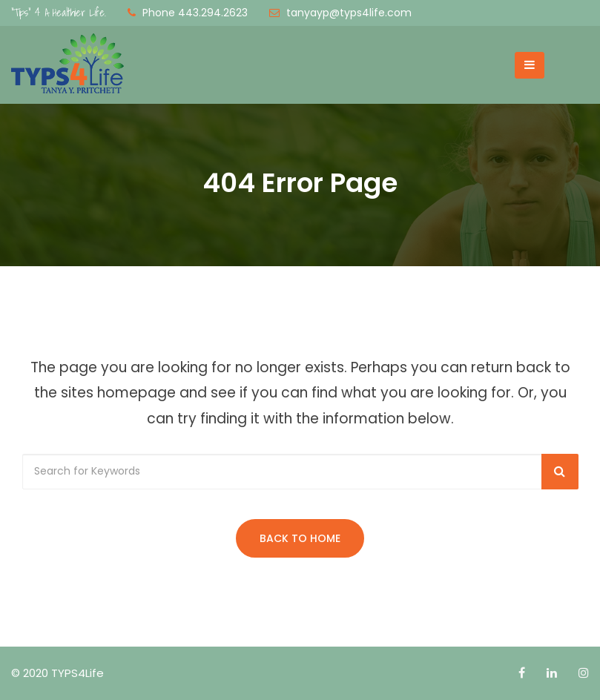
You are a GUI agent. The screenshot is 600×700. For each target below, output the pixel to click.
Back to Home (300, 538)
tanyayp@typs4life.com (349, 13)
